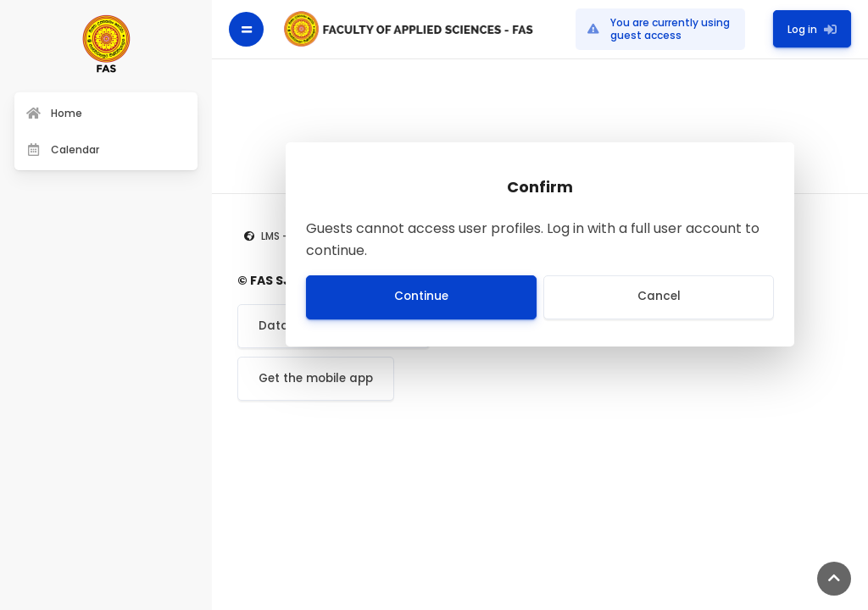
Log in (812, 28)
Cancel (659, 296)
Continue (421, 296)
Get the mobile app (316, 378)
